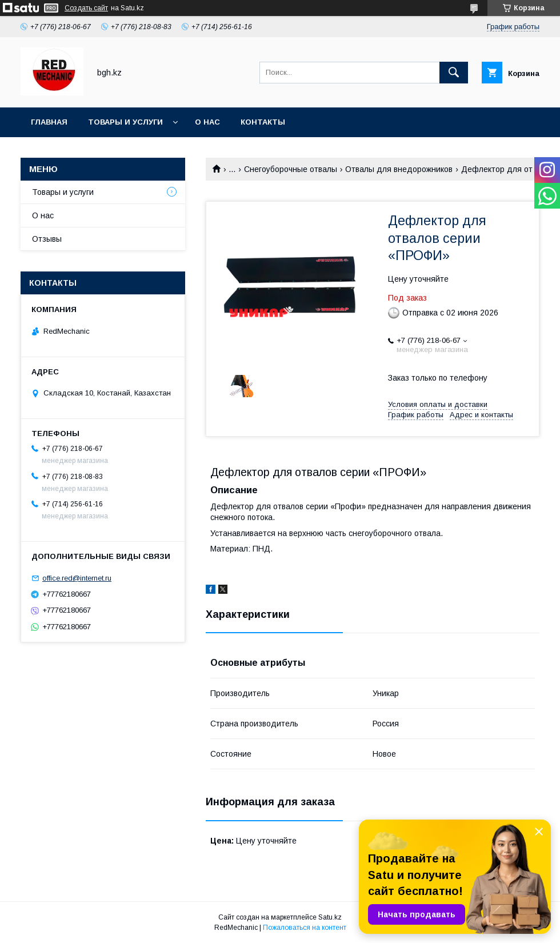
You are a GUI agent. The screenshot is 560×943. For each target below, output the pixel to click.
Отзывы (47, 239)
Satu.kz (330, 917)
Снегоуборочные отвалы (291, 169)
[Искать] (454, 73)
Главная (49, 122)
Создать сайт (86, 8)
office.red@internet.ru (77, 578)
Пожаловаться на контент (305, 928)
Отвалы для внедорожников (399, 169)
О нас (207, 122)
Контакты (263, 122)
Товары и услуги (125, 122)
